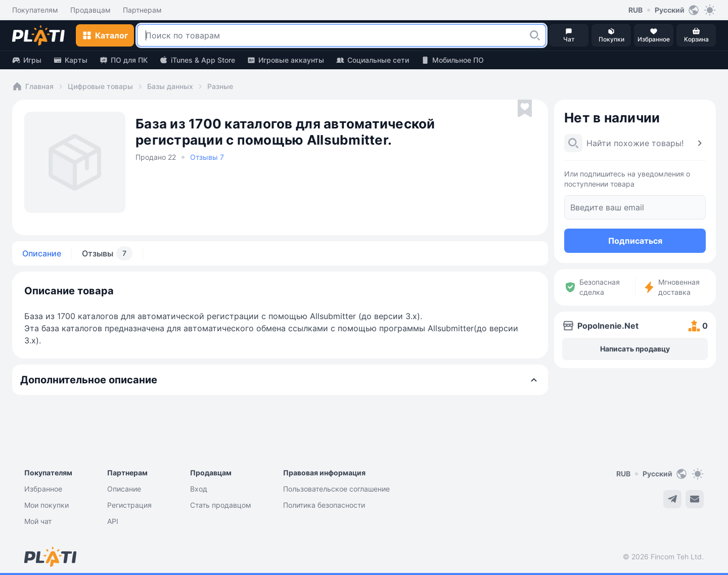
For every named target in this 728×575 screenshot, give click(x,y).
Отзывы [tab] (107, 253)
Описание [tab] (42, 253)
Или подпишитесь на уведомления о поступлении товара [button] (627, 179)
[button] (535, 35)
